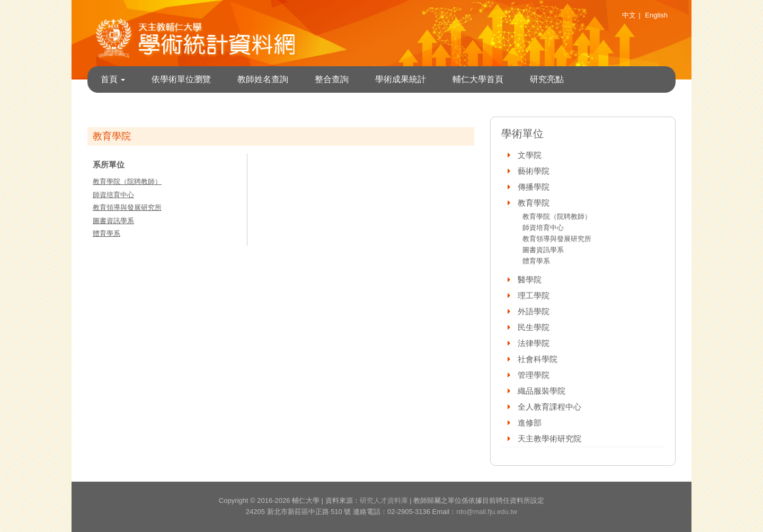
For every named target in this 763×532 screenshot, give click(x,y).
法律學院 (534, 343)
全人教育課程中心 (549, 407)
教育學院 (534, 203)
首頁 (113, 79)
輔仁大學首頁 (478, 79)
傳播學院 (534, 187)
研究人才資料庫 (384, 500)
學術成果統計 (401, 79)
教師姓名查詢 (263, 79)
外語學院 (534, 311)
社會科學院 (538, 359)
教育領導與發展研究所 (127, 207)
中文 (629, 15)
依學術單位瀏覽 (181, 79)
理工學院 (534, 295)
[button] (510, 155)
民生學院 (534, 327)
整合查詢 (332, 79)
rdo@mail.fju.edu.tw (487, 512)
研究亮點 (547, 79)
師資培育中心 (113, 195)
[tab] (583, 155)
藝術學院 (534, 171)
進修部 (530, 423)
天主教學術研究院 (549, 438)
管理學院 (534, 375)
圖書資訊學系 (113, 221)
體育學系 (107, 233)
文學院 (530, 155)
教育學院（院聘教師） (127, 181)
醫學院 (530, 280)
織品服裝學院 (542, 391)
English (656, 15)
